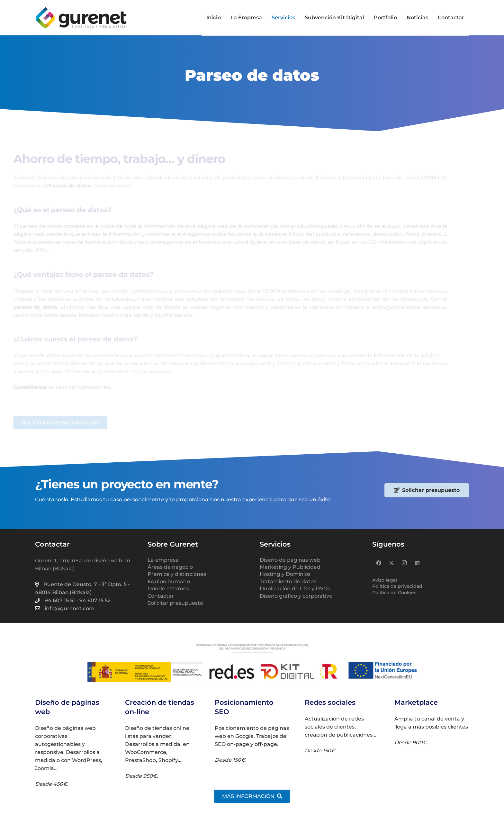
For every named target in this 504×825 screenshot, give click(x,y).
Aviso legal (385, 580)
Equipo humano (169, 581)
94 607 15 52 (95, 600)
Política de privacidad (397, 586)
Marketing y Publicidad (290, 567)
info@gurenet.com (70, 608)
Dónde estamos (168, 589)
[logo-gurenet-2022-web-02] (81, 18)
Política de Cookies (394, 593)
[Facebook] (379, 563)
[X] (392, 563)
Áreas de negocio (170, 567)
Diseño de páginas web (290, 560)
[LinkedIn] (417, 563)
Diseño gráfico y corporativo (296, 596)
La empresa (163, 560)
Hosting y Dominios (285, 574)
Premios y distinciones (177, 574)
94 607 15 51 (60, 600)
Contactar (161, 596)
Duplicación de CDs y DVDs (295, 589)
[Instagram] (404, 563)
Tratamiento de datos (288, 581)
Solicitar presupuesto (175, 603)
